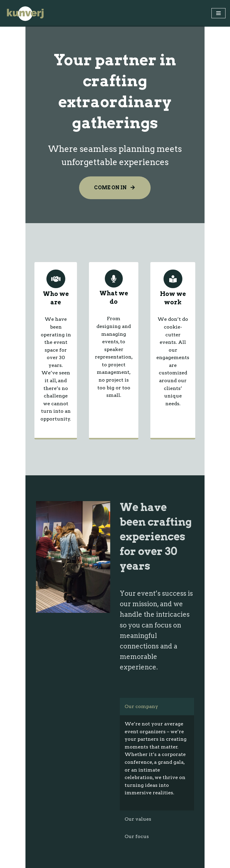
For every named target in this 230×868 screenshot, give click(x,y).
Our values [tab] (139, 674)
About (12, 765)
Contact (14, 797)
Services (15, 776)
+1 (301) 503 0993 (25, 850)
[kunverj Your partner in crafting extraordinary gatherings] (25, 13)
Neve (85, 862)
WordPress (138, 862)
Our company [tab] (143, 577)
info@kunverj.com (28, 835)
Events (13, 786)
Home (12, 754)
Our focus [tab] (138, 691)
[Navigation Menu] (218, 13)
